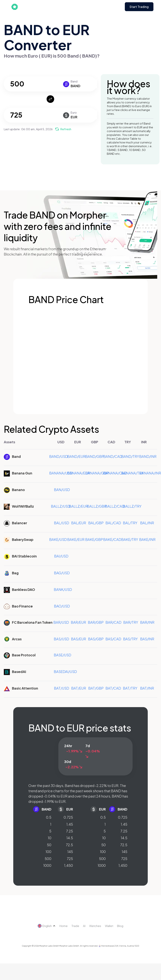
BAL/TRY (130, 523)
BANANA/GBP (97, 473)
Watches (95, 926)
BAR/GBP (96, 622)
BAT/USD (62, 688)
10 (50, 838)
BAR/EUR (78, 622)
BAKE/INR (147, 539)
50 (49, 845)
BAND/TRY (130, 456)
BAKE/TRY (130, 539)
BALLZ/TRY (132, 506)
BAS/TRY (130, 639)
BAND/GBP (95, 456)
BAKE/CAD (112, 539)
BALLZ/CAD (115, 506)
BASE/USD (63, 655)
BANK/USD (63, 589)
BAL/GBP (96, 523)
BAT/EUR (79, 688)
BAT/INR (147, 688)
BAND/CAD (113, 456)
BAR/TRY (131, 622)
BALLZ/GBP (97, 506)
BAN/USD (62, 490)
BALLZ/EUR (78, 506)
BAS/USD (61, 639)
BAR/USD (61, 622)
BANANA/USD (61, 473)
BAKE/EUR (76, 539)
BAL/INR (147, 523)
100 (48, 852)
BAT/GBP (96, 688)
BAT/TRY (130, 688)
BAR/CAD (113, 622)
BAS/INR (147, 639)
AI (84, 926)
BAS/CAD (113, 639)
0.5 (49, 817)
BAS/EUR (79, 639)
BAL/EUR (79, 523)
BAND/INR (148, 456)
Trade (75, 926)
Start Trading (139, 7)
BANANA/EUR (79, 473)
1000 (47, 865)
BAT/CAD (113, 688)
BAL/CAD (113, 523)
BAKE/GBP (94, 539)
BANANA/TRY (132, 473)
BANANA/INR (150, 473)
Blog (120, 926)
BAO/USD (62, 606)
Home (64, 926)
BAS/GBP (96, 639)
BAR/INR (147, 622)
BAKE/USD (58, 539)
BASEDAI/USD (65, 672)
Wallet (109, 926)
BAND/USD (59, 456)
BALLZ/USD (61, 506)
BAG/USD (62, 573)
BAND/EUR (76, 456)
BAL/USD (62, 523)
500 (48, 859)
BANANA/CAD (115, 473)
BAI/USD (61, 556)
